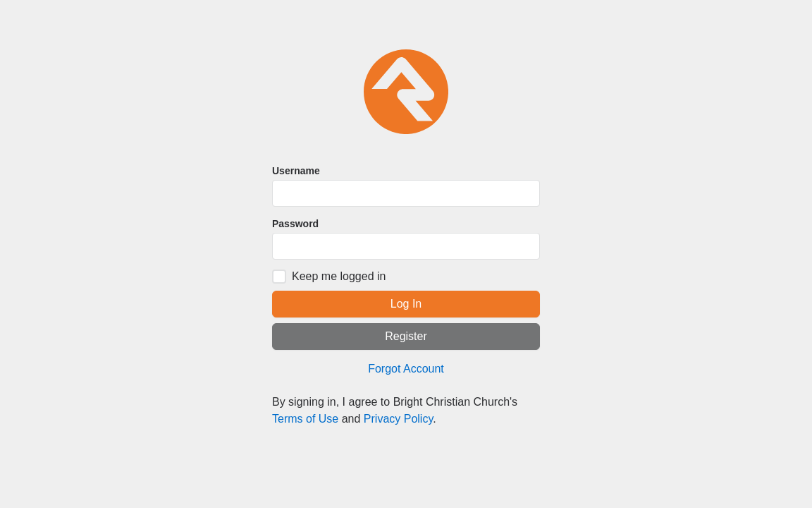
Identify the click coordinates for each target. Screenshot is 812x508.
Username (296, 171)
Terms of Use (305, 419)
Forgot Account (406, 369)
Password (295, 224)
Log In (406, 304)
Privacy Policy (398, 419)
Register (406, 336)
